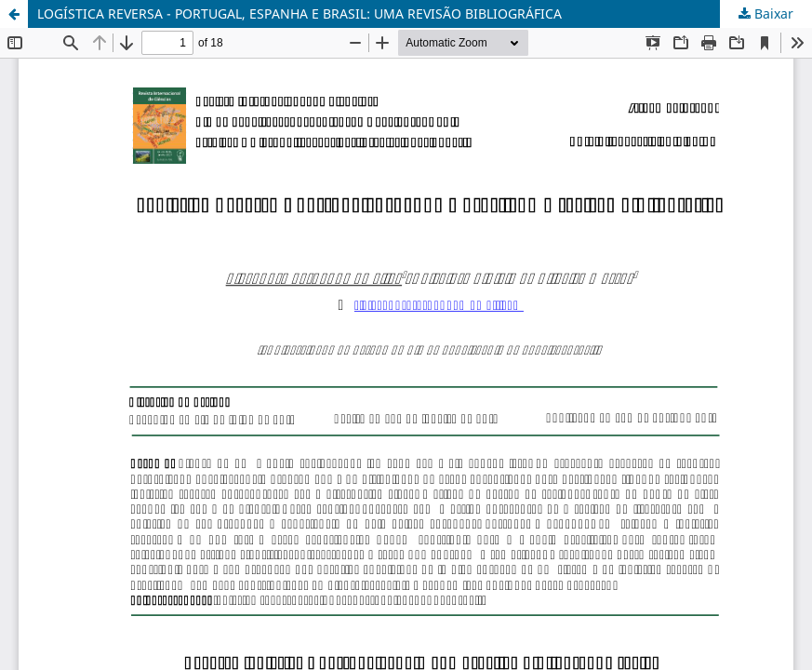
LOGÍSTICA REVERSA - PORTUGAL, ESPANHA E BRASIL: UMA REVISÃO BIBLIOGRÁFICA (300, 13)
